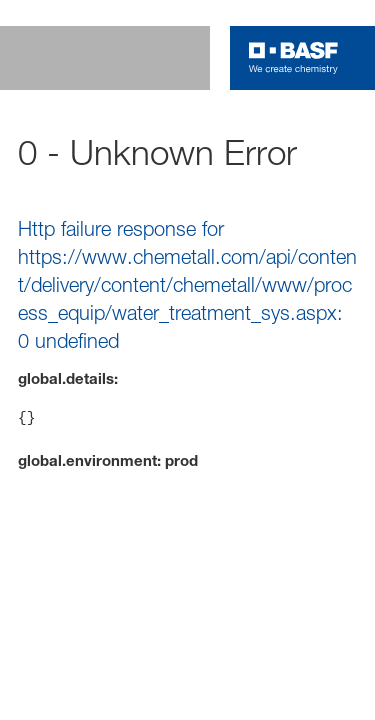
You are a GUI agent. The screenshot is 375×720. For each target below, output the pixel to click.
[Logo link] (293, 58)
